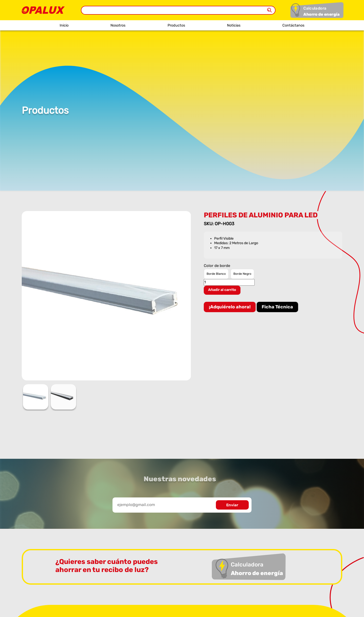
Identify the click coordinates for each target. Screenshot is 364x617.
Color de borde (218, 266)
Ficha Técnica (278, 307)
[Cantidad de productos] (230, 282)
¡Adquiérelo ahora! (230, 307)
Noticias (234, 25)
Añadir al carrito (223, 290)
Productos (176, 25)
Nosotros (118, 25)
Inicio (64, 25)
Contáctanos (293, 25)
